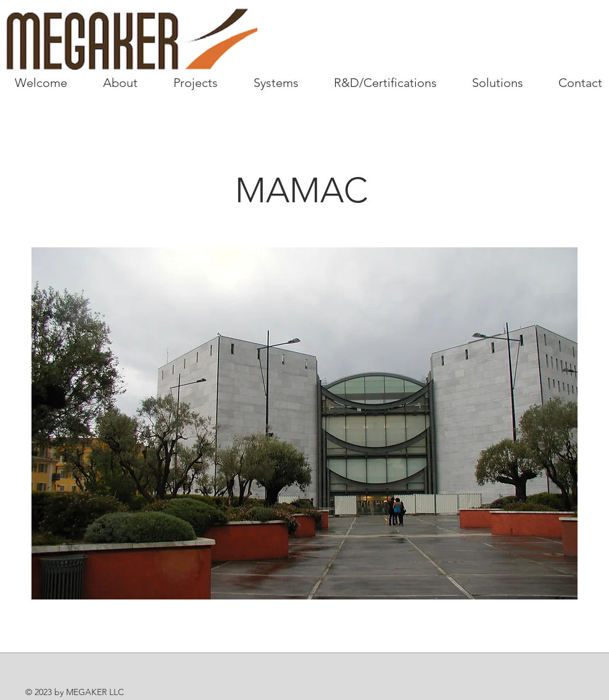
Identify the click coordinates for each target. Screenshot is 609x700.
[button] (304, 423)
